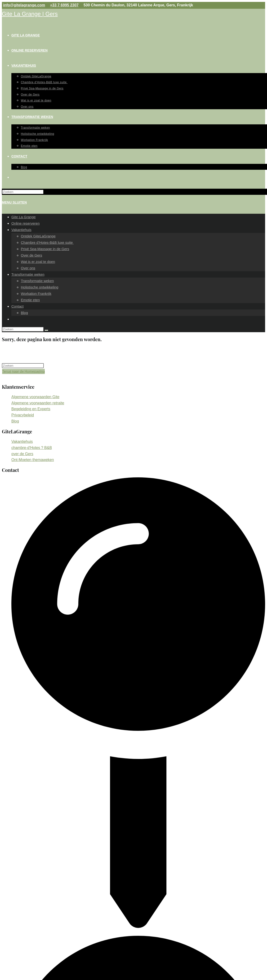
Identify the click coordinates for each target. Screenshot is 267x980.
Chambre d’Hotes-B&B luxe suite (47, 242)
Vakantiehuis (21, 230)
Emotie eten (30, 300)
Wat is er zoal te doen (38, 262)
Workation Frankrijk (36, 294)
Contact (18, 306)
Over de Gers (31, 255)
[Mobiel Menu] (14, 202)
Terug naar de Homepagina (23, 371)
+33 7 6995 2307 (64, 5)
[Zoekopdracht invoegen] (23, 192)
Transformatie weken (28, 274)
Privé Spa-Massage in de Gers (45, 249)
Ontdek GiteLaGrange (38, 236)
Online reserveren (25, 223)
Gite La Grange (24, 217)
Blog (24, 313)
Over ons (28, 268)
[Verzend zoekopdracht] (46, 330)
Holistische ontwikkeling (40, 287)
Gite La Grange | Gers (30, 14)
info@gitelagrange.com (24, 5)
